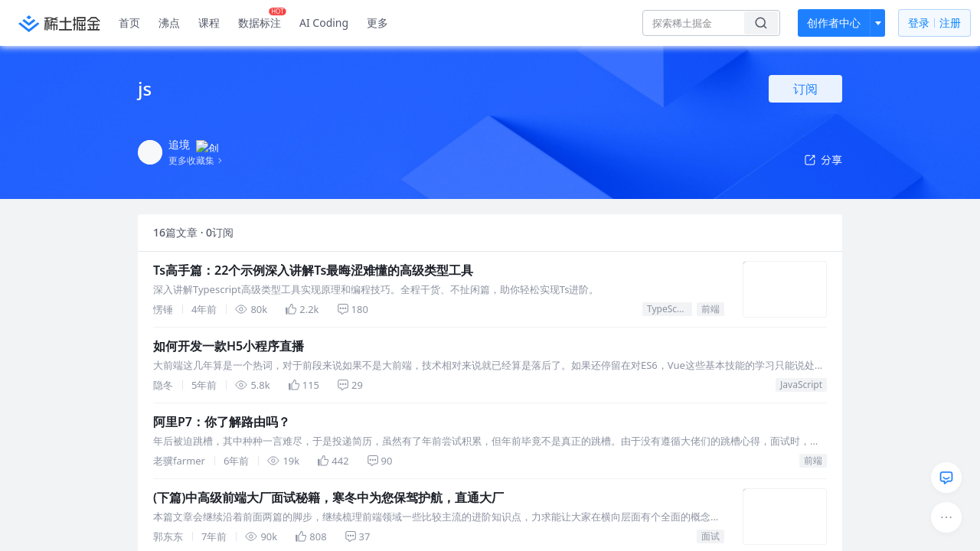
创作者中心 (834, 23)
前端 (710, 309)
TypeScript (670, 309)
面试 (710, 536)
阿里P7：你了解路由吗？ (222, 422)
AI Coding (324, 23)
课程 (209, 23)
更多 (377, 23)
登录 (934, 23)
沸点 (169, 23)
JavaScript (801, 385)
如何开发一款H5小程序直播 (229, 346)
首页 (129, 23)
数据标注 (262, 19)
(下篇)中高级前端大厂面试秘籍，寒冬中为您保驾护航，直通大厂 (328, 497)
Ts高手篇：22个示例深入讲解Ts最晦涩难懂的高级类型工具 (313, 270)
